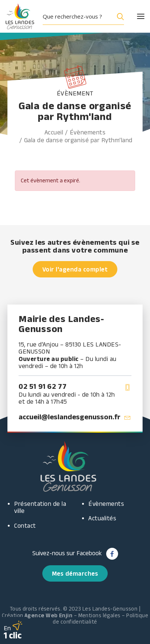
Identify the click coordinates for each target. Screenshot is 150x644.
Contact (25, 526)
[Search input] (77, 16)
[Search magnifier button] (119, 16)
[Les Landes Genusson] (20, 16)
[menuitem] (86, 16)
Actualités (102, 518)
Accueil (54, 132)
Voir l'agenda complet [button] (75, 269)
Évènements (88, 132)
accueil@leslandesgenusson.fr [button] (69, 417)
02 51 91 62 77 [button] (43, 386)
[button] (134, 16)
